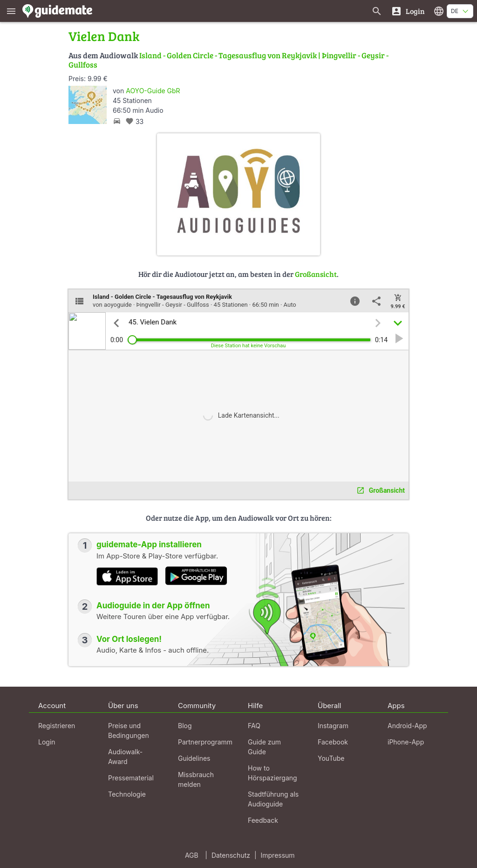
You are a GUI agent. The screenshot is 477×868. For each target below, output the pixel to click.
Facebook (333, 742)
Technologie (127, 794)
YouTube (331, 758)
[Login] (408, 11)
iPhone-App (406, 742)
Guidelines (194, 758)
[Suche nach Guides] (377, 11)
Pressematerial (131, 778)
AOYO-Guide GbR (153, 91)
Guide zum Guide (264, 747)
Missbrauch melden (196, 779)
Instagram (333, 726)
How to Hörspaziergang (273, 773)
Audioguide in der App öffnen (153, 606)
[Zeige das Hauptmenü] (11, 11)
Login (47, 742)
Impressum (278, 855)
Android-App (407, 726)
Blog (185, 726)
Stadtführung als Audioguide (273, 799)
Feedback (263, 820)
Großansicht (316, 274)
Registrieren (57, 726)
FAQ (254, 726)
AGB (192, 855)
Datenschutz (231, 855)
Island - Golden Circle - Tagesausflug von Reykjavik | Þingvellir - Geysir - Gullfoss (228, 60)
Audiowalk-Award (125, 757)
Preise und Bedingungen (129, 730)
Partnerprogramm (205, 742)
